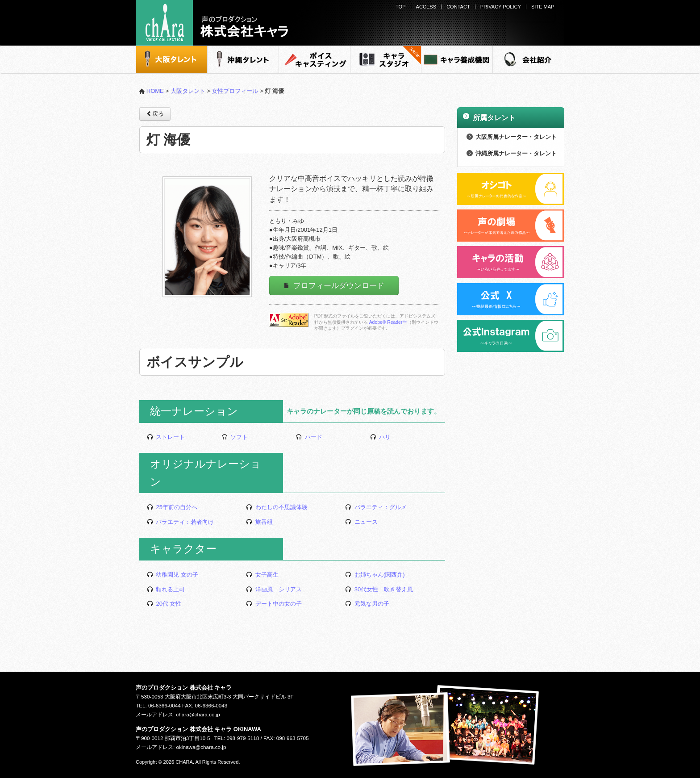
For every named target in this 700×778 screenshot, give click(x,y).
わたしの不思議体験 (277, 507)
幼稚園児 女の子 (173, 575)
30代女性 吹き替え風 (379, 589)
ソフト (235, 437)
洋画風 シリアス (274, 589)
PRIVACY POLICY (501, 7)
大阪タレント (188, 91)
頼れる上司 (166, 589)
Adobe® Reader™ (388, 322)
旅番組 (259, 522)
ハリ (381, 437)
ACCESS (426, 7)
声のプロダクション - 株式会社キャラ (212, 23)
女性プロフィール (235, 91)
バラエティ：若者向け (181, 522)
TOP (401, 7)
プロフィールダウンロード (334, 285)
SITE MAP (543, 7)
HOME (151, 91)
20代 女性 (164, 604)
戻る (155, 113)
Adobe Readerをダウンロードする (289, 320)
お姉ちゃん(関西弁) (375, 575)
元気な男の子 (367, 604)
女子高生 (262, 575)
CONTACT (458, 7)
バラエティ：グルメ (376, 507)
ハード (309, 437)
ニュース (361, 522)
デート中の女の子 (274, 604)
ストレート (166, 437)
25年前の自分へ (172, 507)
